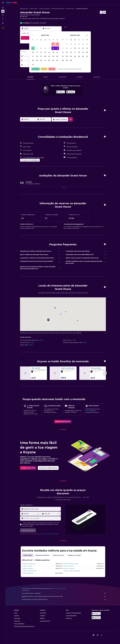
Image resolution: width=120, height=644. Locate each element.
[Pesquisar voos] (3, 8)
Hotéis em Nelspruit (28, 568)
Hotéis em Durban (27, 566)
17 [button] (33, 56)
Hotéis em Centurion (69, 568)
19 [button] (41, 56)
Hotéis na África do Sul (45, 9)
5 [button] (41, 48)
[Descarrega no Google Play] (61, 92)
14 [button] (49, 52)
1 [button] (53, 44)
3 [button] (33, 48)
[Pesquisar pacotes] (3, 18)
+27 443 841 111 (25, 21)
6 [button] (45, 48)
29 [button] (53, 60)
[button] (3, 3)
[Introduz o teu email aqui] (42, 518)
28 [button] (49, 60)
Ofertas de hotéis (24, 9)
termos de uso (42, 534)
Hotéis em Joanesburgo (29, 564)
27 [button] (45, 60)
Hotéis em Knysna (70, 9)
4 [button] (37, 48)
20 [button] (45, 56)
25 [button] (37, 60)
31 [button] (33, 64)
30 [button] (57, 60)
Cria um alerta (89, 411)
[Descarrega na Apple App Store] (96, 618)
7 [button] (49, 48)
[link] (63, 422)
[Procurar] (3, 11)
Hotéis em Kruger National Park (72, 571)
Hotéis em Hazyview (28, 573)
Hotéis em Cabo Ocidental (58, 9)
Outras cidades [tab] (28, 555)
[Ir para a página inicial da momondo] (12, 3)
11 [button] (37, 52)
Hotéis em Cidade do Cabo (71, 564)
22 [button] (53, 56)
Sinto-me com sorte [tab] (59, 555)
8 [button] (53, 48)
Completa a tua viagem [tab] (74, 555)
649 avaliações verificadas (38, 23)
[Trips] (3, 23)
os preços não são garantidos (60, 588)
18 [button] (37, 56)
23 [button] (57, 56)
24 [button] (33, 60)
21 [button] (49, 56)
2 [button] (57, 44)
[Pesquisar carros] (3, 15)
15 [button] (53, 52)
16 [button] (57, 52)
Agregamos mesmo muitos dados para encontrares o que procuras (64, 596)
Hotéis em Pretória (68, 566)
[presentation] (71, 92)
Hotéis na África (34, 9)
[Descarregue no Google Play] (96, 614)
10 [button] (33, 52)
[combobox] (42, 509)
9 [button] (57, 48)
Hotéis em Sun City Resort (29, 571)
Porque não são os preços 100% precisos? (64, 599)
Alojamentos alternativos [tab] (42, 555)
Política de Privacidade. (53, 534)
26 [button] (41, 60)
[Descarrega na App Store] (71, 92)
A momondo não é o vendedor (64, 593)
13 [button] (45, 52)
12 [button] (41, 52)
